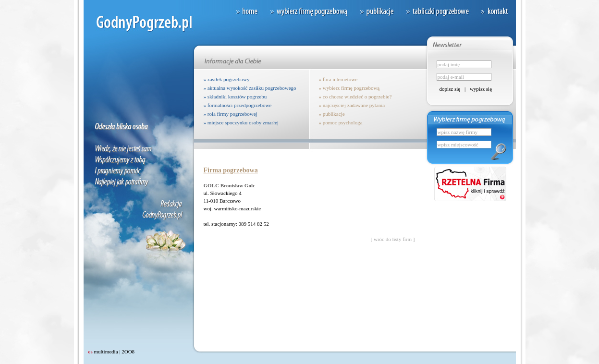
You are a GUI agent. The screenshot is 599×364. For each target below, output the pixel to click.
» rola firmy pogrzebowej (231, 114)
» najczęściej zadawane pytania (352, 105)
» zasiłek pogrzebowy (227, 79)
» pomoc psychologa (341, 122)
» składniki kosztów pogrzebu (235, 97)
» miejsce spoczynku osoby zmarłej (241, 122)
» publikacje (332, 114)
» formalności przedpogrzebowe (238, 105)
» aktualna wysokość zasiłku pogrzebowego (250, 88)
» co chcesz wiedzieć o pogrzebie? (355, 97)
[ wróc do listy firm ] (393, 239)
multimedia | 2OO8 (112, 352)
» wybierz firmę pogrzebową (349, 88)
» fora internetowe (338, 79)
